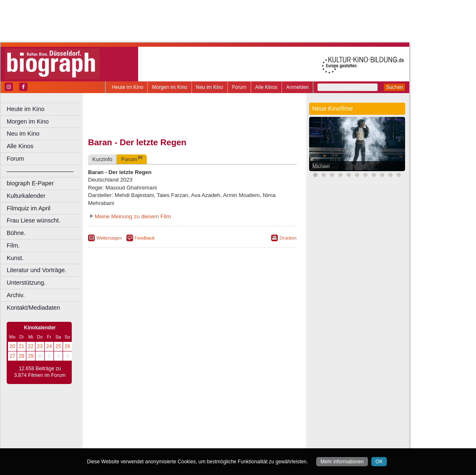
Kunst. (15, 258)
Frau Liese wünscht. (34, 220)
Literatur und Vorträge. (37, 270)
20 (12, 346)
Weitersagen (109, 238)
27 (12, 356)
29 (31, 356)
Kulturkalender (26, 196)
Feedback (145, 238)
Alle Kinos (266, 87)
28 (21, 356)
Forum (239, 87)
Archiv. (16, 295)
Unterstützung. (26, 283)
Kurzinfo (102, 159)
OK (379, 462)
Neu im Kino (210, 87)
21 (21, 346)
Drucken (288, 238)
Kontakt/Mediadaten (33, 308)
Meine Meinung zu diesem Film (133, 216)
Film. (13, 245)
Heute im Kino (127, 87)
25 (58, 346)
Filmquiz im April (29, 208)
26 (67, 346)
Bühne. (16, 233)
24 (49, 346)
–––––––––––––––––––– (40, 171)
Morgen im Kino (169, 87)
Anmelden (297, 87)
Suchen (394, 87)
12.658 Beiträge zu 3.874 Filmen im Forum (40, 372)
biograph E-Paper (30, 183)
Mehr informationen (342, 462)
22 (31, 346)
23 (40, 346)
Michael (321, 166)
